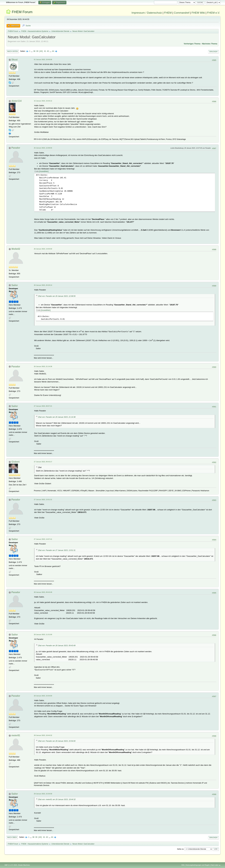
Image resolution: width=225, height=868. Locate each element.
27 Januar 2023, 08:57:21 (43, 406)
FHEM (168, 13)
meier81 (16, 735)
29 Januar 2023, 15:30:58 (43, 794)
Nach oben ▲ (216, 865)
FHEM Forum (22, 12)
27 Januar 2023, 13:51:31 (43, 500)
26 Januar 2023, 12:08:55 (43, 148)
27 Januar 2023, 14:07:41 (43, 539)
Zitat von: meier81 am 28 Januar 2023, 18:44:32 (57, 799)
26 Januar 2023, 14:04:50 (43, 249)
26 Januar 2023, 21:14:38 (43, 366)
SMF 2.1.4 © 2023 (11, 865)
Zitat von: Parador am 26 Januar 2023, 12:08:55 (57, 296)
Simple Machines (24, 865)
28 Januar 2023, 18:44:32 (43, 735)
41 (45, 51)
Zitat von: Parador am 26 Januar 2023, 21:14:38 (57, 417)
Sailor (15, 285)
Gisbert (15, 462)
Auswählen (44, 171)
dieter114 (17, 101)
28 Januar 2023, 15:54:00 (43, 696)
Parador (16, 148)
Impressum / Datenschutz (147, 13)
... (32, 51)
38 (34, 51)
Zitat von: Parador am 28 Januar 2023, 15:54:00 (57, 741)
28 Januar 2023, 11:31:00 (43, 635)
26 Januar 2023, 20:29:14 (43, 285)
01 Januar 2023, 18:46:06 (43, 60)
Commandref (182, 13)
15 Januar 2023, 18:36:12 (43, 101)
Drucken (213, 52)
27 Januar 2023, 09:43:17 (43, 462)
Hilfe (183, 865)
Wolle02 (16, 249)
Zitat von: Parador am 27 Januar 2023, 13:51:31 (57, 550)
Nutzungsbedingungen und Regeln (198, 865)
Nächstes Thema (210, 44)
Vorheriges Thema (192, 44)
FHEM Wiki (198, 13)
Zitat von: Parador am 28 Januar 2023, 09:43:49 (57, 646)
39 (37, 51)
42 (48, 51)
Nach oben (12, 837)
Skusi (15, 60)
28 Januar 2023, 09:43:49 (43, 592)
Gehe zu (180, 849)
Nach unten (12, 51)
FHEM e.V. (214, 13)
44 (53, 51)
